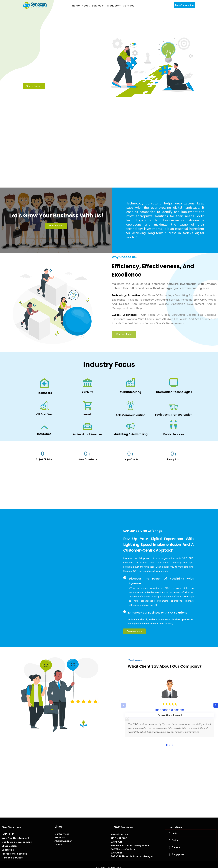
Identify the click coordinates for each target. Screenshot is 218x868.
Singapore (178, 853)
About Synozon (63, 839)
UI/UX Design (9, 844)
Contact (59, 843)
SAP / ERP (8, 832)
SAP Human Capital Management (130, 844)
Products (60, 836)
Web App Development (15, 836)
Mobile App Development (17, 840)
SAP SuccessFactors (123, 847)
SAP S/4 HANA (119, 833)
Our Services (62, 832)
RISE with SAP (119, 837)
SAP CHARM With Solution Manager (132, 855)
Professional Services (14, 852)
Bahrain (176, 846)
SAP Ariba (116, 851)
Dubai (175, 839)
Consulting (8, 848)
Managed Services (12, 856)
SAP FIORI (116, 840)
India (175, 831)
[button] (216, 704)
